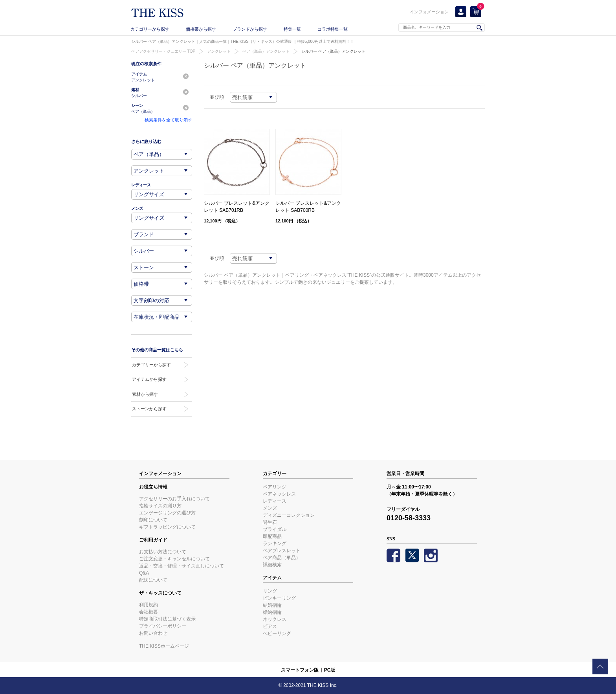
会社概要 (148, 612)
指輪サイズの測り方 (160, 506)
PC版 (330, 670)
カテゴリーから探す (150, 29)
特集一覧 (292, 29)
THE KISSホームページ (164, 646)
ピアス (270, 626)
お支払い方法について (163, 552)
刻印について (153, 520)
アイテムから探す (149, 379)
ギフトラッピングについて (167, 527)
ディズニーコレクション (289, 515)
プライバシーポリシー (163, 626)
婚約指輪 (272, 612)
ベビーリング (277, 633)
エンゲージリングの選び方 (167, 513)
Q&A (144, 573)
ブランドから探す (250, 29)
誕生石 (270, 522)
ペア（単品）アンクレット (266, 51)
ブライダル (275, 529)
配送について (153, 580)
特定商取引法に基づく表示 (167, 619)
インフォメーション (429, 12)
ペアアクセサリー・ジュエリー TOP (163, 51)
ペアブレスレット (282, 551)
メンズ (270, 508)
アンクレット (219, 51)
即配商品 (272, 536)
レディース (275, 501)
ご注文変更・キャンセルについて (174, 559)
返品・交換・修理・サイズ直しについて (181, 566)
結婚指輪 (272, 605)
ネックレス (275, 619)
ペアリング (275, 487)
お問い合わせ (153, 633)
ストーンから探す (149, 409)
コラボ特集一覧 (333, 29)
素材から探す (145, 394)
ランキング (275, 543)
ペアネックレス (279, 494)
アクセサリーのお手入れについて (174, 499)
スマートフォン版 (300, 670)
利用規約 (148, 605)
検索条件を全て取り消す (168, 120)
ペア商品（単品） (282, 558)
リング (270, 591)
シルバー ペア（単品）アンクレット (333, 51)
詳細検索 (272, 565)
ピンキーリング (279, 598)
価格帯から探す (201, 29)
